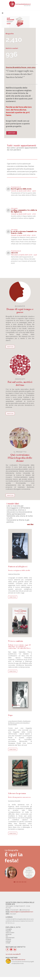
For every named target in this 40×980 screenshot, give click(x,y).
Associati (12, 133)
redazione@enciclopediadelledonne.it (22, 912)
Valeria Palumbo (14, 574)
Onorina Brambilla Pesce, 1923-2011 (21, 67)
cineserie (14, 253)
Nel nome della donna (18, 960)
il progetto (20, 457)
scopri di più (10, 347)
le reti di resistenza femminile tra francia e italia (24, 232)
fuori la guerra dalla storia (21, 189)
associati (20, 382)
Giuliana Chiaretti (14, 801)
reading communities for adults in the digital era (24, 211)
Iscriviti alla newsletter (13, 954)
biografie (20, 309)
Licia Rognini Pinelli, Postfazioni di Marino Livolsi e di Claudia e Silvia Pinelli (19, 723)
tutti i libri (30, 524)
